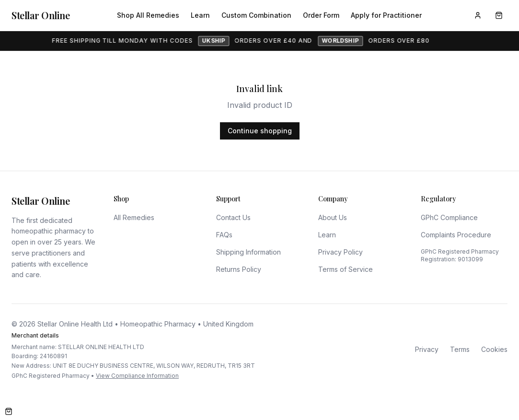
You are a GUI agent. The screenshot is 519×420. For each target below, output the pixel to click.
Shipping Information (248, 252)
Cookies (494, 349)
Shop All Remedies (148, 15)
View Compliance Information (137, 376)
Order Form (321, 15)
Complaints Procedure (456, 235)
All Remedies (134, 217)
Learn (200, 15)
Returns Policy (239, 269)
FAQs (224, 235)
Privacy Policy (340, 252)
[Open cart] (9, 411)
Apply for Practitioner (386, 15)
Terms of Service (346, 269)
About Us (333, 217)
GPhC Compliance (449, 217)
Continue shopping (260, 131)
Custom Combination (256, 15)
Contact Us (233, 217)
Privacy (427, 349)
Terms (460, 349)
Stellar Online (40, 15)
